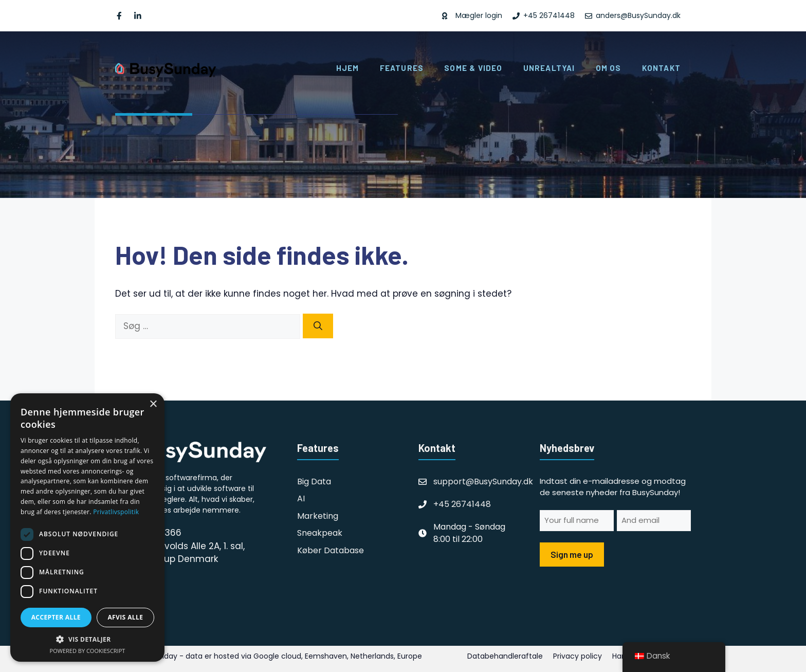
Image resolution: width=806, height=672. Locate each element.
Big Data (314, 482)
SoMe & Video (473, 68)
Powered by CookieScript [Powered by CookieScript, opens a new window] (88, 651)
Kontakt (661, 68)
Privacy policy (578, 656)
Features (402, 68)
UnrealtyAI (549, 68)
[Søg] (318, 326)
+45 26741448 (462, 504)
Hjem (348, 68)
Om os (609, 68)
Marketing (318, 516)
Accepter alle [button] (56, 617)
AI (301, 498)
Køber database (331, 550)
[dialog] (87, 528)
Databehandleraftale (505, 656)
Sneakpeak (320, 533)
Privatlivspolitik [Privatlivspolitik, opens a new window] (116, 512)
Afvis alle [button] (125, 617)
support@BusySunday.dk (483, 482)
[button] (87, 639)
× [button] (153, 404)
